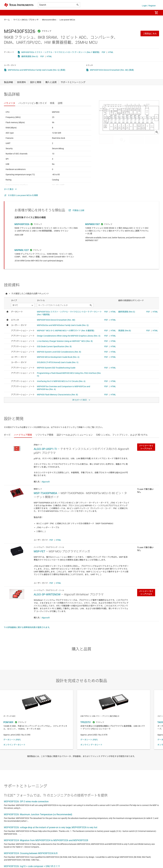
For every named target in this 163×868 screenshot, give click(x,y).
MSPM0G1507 (92, 224)
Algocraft (46, 482)
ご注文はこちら (150, 33)
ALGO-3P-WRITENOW (47, 594)
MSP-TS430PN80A (45, 493)
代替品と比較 (78, 210)
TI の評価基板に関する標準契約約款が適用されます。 (28, 627)
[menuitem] (148, 13)
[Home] (19, 5)
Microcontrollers (49, 20)
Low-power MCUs (67, 20)
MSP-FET (39, 551)
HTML (111, 52)
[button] (7, 13)
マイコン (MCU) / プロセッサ (26, 20)
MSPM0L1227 (22, 250)
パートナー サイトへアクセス (146, 447)
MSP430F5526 (22, 224)
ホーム (7, 20)
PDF (104, 52)
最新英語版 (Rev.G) (30, 56)
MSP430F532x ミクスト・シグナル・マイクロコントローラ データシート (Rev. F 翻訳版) (60, 52)
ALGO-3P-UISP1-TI (45, 449)
